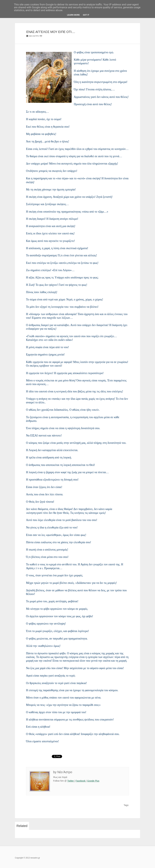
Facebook (81, 781)
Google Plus (93, 781)
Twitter (71, 781)
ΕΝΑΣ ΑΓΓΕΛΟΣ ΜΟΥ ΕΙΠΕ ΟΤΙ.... (51, 32)
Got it (86, 15)
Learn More (73, 15)
